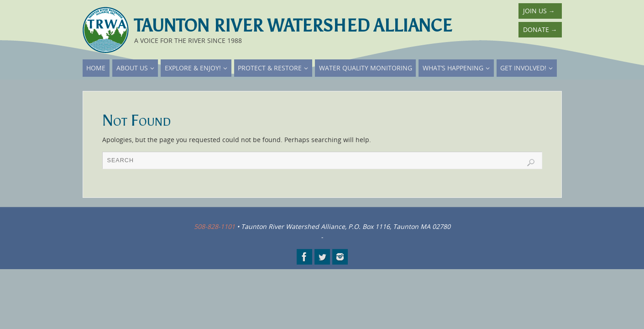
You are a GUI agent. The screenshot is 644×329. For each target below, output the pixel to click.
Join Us (539, 11)
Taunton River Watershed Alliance (293, 26)
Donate (540, 29)
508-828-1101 (215, 226)
